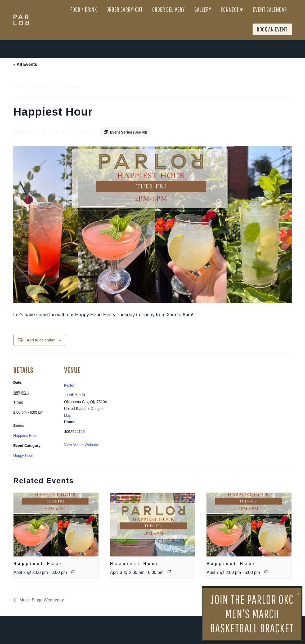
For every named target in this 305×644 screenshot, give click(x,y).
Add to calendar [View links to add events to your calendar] (41, 350)
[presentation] (56, 534)
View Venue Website (81, 454)
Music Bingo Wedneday (41, 609)
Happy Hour (23, 465)
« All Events (25, 74)
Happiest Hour (25, 445)
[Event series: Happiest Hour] (73, 581)
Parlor (69, 395)
